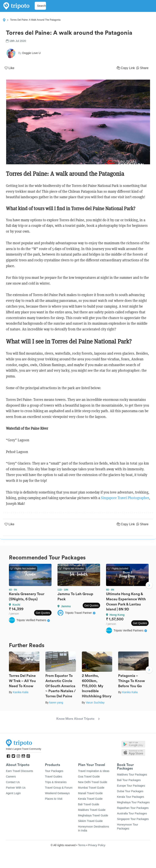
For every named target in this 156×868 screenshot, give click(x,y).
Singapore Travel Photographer (125, 498)
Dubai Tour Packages (130, 791)
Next (149, 586)
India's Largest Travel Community (24, 749)
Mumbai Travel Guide (91, 788)
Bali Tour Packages (129, 780)
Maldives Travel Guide (92, 810)
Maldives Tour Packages (132, 775)
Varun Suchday (95, 702)
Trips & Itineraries (56, 782)
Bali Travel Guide (89, 804)
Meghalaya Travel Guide (93, 815)
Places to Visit (54, 799)
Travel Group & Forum (59, 788)
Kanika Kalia (21, 692)
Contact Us (13, 782)
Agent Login (13, 793)
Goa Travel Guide (89, 777)
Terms (82, 845)
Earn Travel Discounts (20, 771)
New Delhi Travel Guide (93, 782)
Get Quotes (43, 613)
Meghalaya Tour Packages (133, 802)
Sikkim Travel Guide (90, 821)
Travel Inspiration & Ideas (94, 771)
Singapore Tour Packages (133, 819)
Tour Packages (54, 771)
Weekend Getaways (57, 793)
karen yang (56, 702)
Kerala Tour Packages (131, 797)
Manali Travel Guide (90, 793)
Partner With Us (16, 788)
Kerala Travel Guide (90, 799)
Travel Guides (54, 777)
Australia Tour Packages (132, 813)
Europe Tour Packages (131, 786)
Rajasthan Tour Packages (133, 808)
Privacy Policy (97, 845)
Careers (11, 777)
